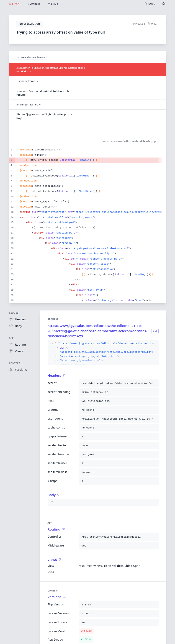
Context (15, 363)
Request (14, 313)
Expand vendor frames (31, 57)
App (11, 338)
